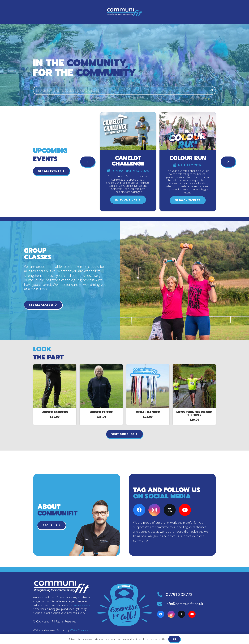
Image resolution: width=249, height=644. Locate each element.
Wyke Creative (79, 630)
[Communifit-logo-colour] (54, 12)
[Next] (228, 162)
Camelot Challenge (128, 161)
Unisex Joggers (55, 412)
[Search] (212, 90)
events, (86, 605)
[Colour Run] (188, 131)
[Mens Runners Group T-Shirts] (194, 386)
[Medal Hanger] (148, 386)
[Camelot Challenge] (128, 131)
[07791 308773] (161, 595)
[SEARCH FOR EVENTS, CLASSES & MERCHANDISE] (125, 90)
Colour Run (188, 158)
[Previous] (88, 162)
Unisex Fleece (101, 412)
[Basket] (211, 12)
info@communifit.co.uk (185, 604)
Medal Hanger (148, 412)
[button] (139, 12)
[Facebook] (139, 510)
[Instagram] (154, 510)
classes (77, 605)
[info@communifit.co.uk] (161, 604)
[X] (170, 510)
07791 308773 (179, 595)
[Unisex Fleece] (101, 386)
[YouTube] (185, 510)
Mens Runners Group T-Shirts (194, 414)
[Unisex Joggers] (55, 386)
